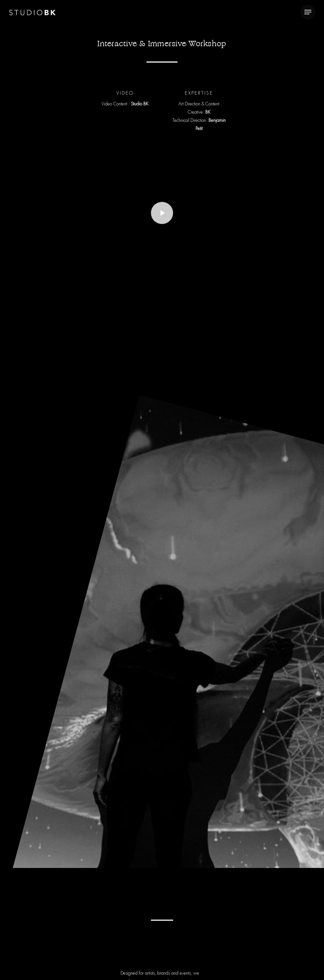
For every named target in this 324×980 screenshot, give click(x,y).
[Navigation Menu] (308, 12)
